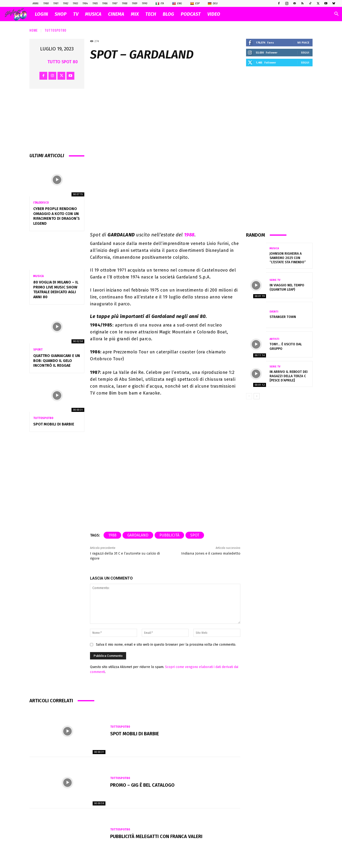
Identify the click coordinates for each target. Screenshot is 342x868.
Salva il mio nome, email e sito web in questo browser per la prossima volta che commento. (166, 645)
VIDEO (214, 14)
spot (195, 535)
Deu (213, 4)
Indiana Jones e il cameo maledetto (211, 553)
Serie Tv (275, 280)
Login (41, 14)
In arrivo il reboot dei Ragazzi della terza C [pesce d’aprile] (289, 376)
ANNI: (36, 3)
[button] (336, 14)
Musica (38, 276)
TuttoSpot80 (55, 30)
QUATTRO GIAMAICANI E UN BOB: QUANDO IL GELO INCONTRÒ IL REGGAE (57, 361)
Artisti (274, 339)
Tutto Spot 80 (63, 62)
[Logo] (18, 14)
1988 (125, 3)
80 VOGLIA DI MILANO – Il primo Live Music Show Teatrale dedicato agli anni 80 (56, 290)
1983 (75, 3)
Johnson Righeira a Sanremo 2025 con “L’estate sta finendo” (288, 258)
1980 (46, 3)
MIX (135, 14)
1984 (85, 3)
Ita (160, 4)
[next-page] (257, 396)
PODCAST (191, 14)
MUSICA (93, 14)
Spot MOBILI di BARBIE (54, 424)
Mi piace (303, 42)
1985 (95, 3)
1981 (56, 3)
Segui (305, 52)
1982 (66, 3)
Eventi (274, 312)
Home (34, 30)
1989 (135, 3)
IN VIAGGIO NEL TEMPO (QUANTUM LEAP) (287, 287)
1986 (105, 3)
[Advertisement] (279, 149)
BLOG (168, 14)
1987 (115, 3)
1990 (145, 3)
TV (76, 14)
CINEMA (116, 14)
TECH (151, 14)
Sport (38, 350)
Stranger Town (283, 317)
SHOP (61, 14)
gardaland (138, 535)
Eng (177, 4)
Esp (195, 4)
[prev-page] (249, 396)
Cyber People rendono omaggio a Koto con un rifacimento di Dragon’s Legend (57, 216)
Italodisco (41, 203)
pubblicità (169, 535)
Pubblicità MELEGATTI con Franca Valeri (156, 836)
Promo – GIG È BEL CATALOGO (142, 785)
